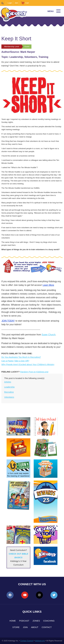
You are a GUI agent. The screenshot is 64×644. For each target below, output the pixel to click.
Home (13, 621)
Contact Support (27, 641)
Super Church (49, 335)
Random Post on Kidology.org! (34, 372)
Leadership (9, 387)
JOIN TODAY (8, 321)
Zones (36, 621)
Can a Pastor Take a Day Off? (15, 361)
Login (10, 3)
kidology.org (40, 641)
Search (4, 3)
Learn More (48, 285)
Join (16, 3)
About (35, 627)
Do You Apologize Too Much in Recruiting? (21, 357)
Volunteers (9, 397)
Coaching (49, 621)
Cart (27, 3)
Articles (8, 382)
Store (16, 627)
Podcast (24, 621)
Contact (47, 627)
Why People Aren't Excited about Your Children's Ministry (28, 364)
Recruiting (9, 392)
